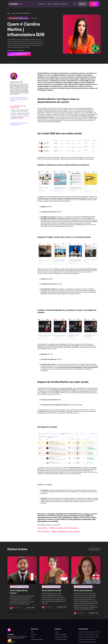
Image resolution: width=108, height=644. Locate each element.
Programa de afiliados (37, 639)
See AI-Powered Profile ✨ (19, 54)
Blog (9, 13)
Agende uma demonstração (82, 4)
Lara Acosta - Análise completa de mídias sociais (58, 528)
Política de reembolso (61, 639)
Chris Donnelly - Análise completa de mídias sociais (59, 532)
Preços (49, 4)
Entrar (75, 4)
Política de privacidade (61, 637)
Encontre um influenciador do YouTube (89, 632)
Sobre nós (34, 634)
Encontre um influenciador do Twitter (89, 637)
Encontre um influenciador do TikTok (89, 634)
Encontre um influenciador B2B (87, 639)
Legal (56, 632)
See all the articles (94, 549)
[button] (25, 4)
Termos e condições (61, 634)
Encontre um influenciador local (87, 642)
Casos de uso (56, 4)
